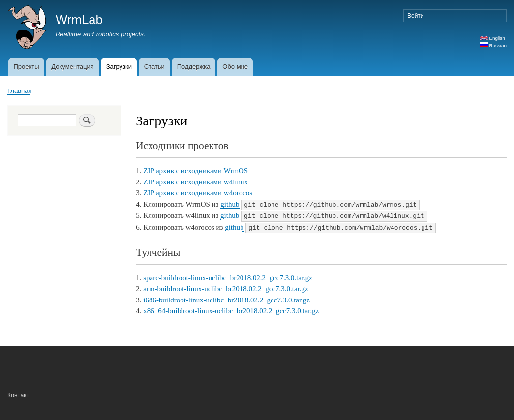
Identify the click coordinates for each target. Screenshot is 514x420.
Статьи (154, 67)
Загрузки (119, 67)
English (493, 38)
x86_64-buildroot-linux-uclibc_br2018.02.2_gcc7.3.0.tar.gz (231, 309)
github (230, 204)
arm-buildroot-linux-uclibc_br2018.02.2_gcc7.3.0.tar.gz (226, 287)
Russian (493, 45)
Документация (73, 67)
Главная (19, 91)
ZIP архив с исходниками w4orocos (198, 193)
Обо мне (235, 67)
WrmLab (79, 20)
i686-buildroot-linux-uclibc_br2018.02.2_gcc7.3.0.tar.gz (227, 299)
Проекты (26, 67)
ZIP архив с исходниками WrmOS (196, 171)
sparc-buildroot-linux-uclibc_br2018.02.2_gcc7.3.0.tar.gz (228, 276)
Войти (416, 16)
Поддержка (194, 67)
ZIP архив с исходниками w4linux (196, 182)
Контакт (18, 394)
